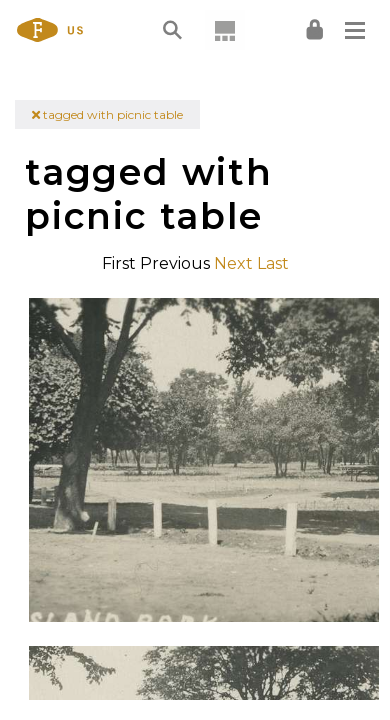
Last (273, 263)
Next (233, 263)
